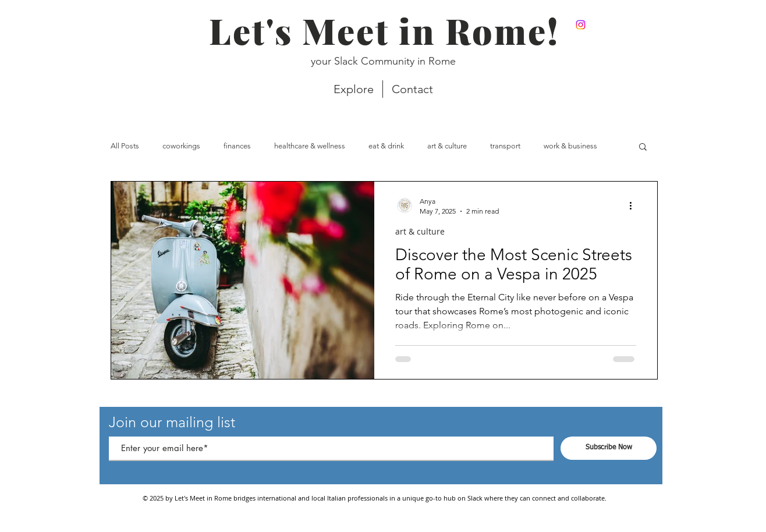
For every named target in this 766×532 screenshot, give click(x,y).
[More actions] (634, 205)
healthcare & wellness (310, 146)
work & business (570, 146)
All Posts (125, 146)
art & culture (447, 146)
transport (505, 146)
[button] (643, 148)
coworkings (181, 146)
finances (237, 146)
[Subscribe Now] (609, 448)
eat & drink (386, 146)
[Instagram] (581, 25)
